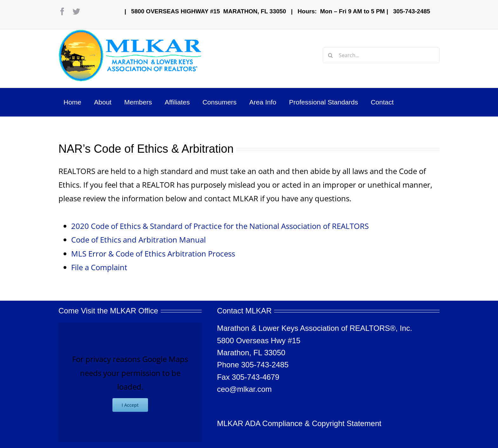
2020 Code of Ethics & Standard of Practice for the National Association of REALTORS (220, 226)
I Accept (130, 405)
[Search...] (381, 55)
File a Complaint (99, 267)
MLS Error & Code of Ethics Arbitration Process (153, 254)
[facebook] (62, 11)
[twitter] (76, 11)
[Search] (331, 55)
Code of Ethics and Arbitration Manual (138, 240)
